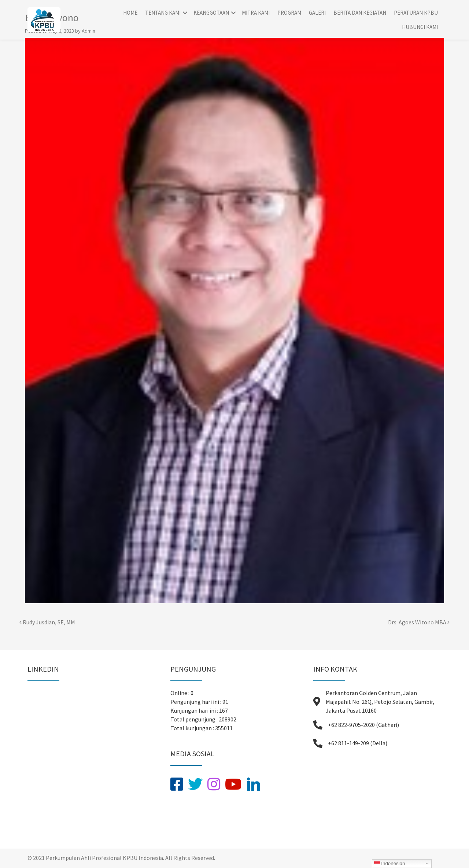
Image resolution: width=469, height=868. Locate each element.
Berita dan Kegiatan (360, 13)
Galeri (317, 13)
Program (289, 13)
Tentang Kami (163, 13)
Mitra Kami (256, 13)
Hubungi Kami (420, 27)
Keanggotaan (211, 13)
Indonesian (390, 864)
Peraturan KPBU (416, 13)
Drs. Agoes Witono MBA (419, 622)
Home (130, 13)
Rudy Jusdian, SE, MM (47, 622)
